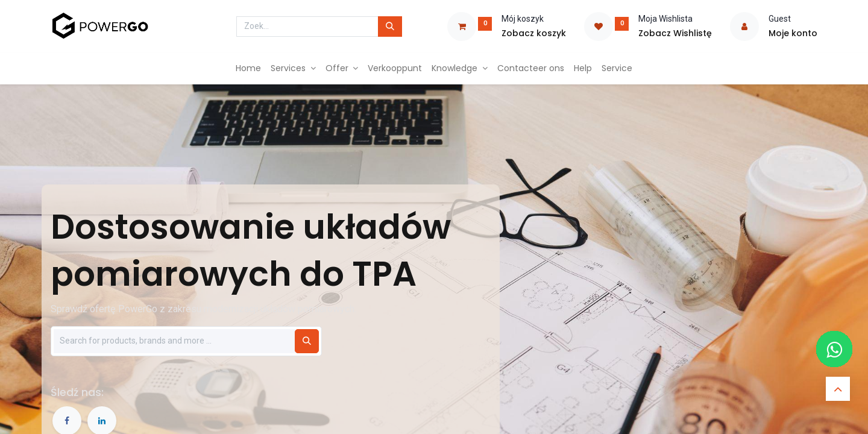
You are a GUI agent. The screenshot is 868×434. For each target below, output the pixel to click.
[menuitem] (248, 69)
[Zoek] (390, 27)
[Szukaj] (307, 341)
